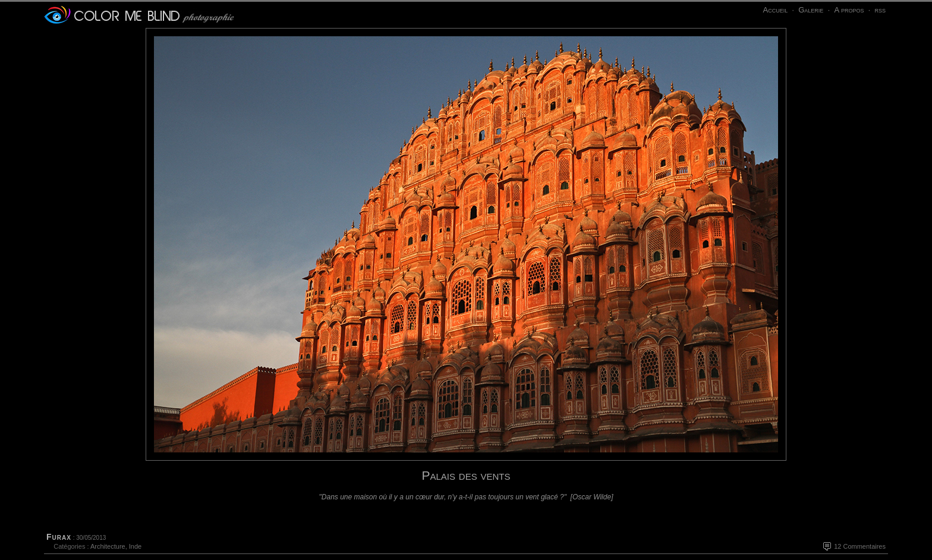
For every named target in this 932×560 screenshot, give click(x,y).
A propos (849, 10)
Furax (59, 537)
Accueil (775, 10)
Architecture (108, 546)
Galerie (811, 10)
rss (880, 10)
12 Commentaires (860, 546)
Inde (135, 546)
